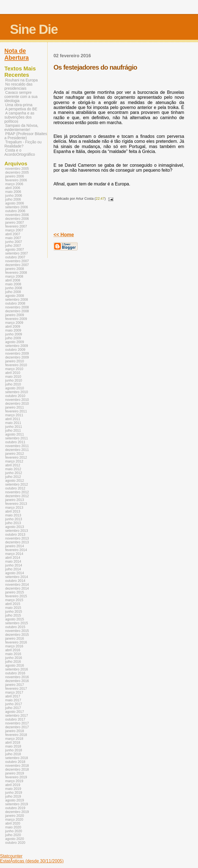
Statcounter (11, 856)
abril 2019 (13, 785)
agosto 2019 (15, 800)
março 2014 (14, 554)
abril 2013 (13, 511)
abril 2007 (13, 234)
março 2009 (14, 323)
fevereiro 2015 (16, 596)
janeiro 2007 (15, 223)
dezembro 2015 (17, 635)
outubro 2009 (15, 350)
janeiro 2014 (15, 546)
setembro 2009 (17, 346)
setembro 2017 (17, 716)
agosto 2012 (15, 481)
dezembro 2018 (17, 770)
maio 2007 (13, 238)
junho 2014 (14, 565)
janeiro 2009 (15, 315)
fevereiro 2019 (16, 777)
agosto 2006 (15, 203)
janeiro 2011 (15, 407)
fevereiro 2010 (16, 365)
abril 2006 (13, 188)
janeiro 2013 (15, 500)
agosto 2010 (15, 388)
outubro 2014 (15, 581)
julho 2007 (13, 246)
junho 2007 (14, 242)
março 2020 (14, 820)
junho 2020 (14, 831)
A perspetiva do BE (21, 109)
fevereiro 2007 (16, 226)
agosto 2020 (15, 839)
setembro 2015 (17, 623)
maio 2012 (13, 469)
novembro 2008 (17, 307)
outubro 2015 (15, 627)
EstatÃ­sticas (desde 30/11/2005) (32, 861)
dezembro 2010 (17, 404)
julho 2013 (13, 523)
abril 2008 (13, 280)
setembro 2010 (17, 392)
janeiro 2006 (15, 176)
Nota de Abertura (17, 54)
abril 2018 (13, 743)
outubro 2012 (15, 488)
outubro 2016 (15, 673)
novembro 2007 (17, 261)
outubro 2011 (15, 442)
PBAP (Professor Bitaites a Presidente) (26, 136)
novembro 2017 (17, 723)
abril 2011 (13, 419)
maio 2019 (13, 789)
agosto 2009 (15, 342)
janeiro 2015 (15, 592)
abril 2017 (13, 696)
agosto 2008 (15, 296)
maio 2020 (13, 827)
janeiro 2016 (15, 639)
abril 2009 (13, 327)
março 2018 (14, 739)
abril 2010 (13, 373)
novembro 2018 (17, 766)
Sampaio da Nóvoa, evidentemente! (21, 128)
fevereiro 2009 (16, 319)
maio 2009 (13, 330)
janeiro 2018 (15, 731)
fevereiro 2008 (16, 273)
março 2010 (14, 369)
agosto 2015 (15, 619)
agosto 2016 (15, 666)
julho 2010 (13, 384)
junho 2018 (14, 750)
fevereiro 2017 (16, 689)
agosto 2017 (15, 712)
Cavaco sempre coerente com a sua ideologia (21, 97)
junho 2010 (14, 380)
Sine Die (34, 29)
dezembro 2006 (17, 219)
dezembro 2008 (17, 311)
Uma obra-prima (19, 105)
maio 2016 (13, 654)
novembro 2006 (17, 215)
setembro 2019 (17, 804)
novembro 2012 (17, 492)
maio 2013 (13, 515)
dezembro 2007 (17, 265)
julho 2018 (13, 754)
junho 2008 (14, 288)
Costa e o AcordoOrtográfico (20, 152)
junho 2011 (14, 427)
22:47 (100, 198)
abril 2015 (13, 604)
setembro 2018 (17, 758)
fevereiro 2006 (16, 180)
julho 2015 (13, 615)
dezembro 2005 (17, 172)
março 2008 (14, 276)
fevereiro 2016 (16, 642)
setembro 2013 (17, 531)
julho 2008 (13, 292)
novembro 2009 (17, 354)
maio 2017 (13, 700)
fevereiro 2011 (16, 411)
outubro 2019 (15, 808)
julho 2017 (13, 708)
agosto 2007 (15, 250)
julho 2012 (13, 477)
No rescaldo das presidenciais (18, 86)
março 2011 (14, 415)
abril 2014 (13, 558)
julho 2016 (13, 662)
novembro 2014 (17, 585)
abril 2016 (13, 650)
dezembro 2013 (17, 542)
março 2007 (14, 230)
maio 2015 (13, 608)
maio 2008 (13, 284)
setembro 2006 (17, 207)
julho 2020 (13, 835)
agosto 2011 (15, 434)
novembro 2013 (17, 538)
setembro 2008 (17, 300)
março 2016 (14, 646)
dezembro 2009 (17, 357)
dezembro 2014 (17, 588)
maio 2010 (13, 377)
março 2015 (14, 600)
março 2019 (14, 781)
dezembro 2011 (17, 450)
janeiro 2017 (15, 685)
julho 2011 (13, 431)
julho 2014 (13, 569)
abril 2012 (13, 465)
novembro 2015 (17, 631)
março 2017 (14, 692)
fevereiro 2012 (16, 458)
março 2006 (14, 184)
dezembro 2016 (17, 681)
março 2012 (14, 461)
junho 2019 (14, 793)
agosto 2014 (15, 573)
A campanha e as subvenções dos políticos (19, 117)
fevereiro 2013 (16, 504)
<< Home (64, 235)
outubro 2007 (15, 257)
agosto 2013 (15, 527)
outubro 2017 (15, 719)
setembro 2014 (17, 577)
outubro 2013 (15, 535)
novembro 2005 (17, 169)
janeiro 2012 (15, 454)
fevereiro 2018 (16, 735)
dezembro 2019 (17, 812)
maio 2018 (13, 746)
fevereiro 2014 (16, 550)
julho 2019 (13, 796)
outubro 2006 (15, 211)
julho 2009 (13, 338)
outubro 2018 (15, 762)
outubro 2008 (15, 303)
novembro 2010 (17, 400)
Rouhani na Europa (21, 80)
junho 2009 (14, 334)
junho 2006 (14, 196)
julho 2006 (13, 199)
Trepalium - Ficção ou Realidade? (23, 144)
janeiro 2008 (15, 269)
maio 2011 (13, 423)
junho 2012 (14, 473)
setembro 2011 (17, 438)
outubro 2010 (15, 396)
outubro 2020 (15, 843)
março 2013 (14, 508)
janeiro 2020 (15, 816)
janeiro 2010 (15, 361)
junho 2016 (14, 658)
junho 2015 (14, 612)
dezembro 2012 (17, 496)
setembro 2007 (17, 253)
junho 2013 (14, 519)
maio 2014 (13, 562)
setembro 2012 (17, 484)
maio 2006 (13, 192)
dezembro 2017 (17, 727)
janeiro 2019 (15, 773)
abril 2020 (13, 823)
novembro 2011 (17, 446)
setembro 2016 (17, 669)
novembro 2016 (17, 677)
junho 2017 (14, 704)
